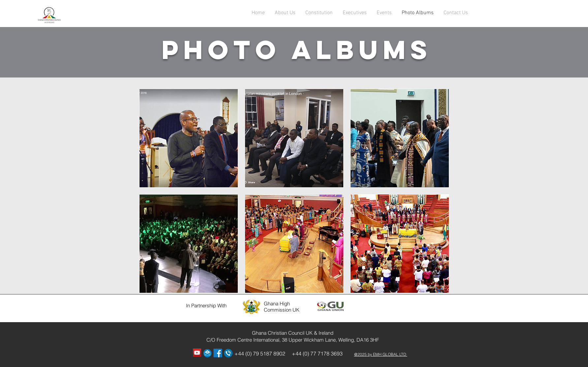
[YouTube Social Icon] (197, 353)
